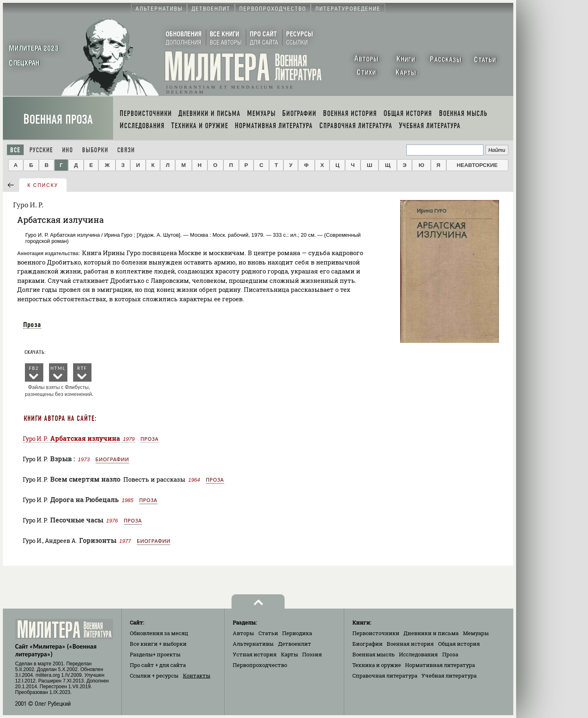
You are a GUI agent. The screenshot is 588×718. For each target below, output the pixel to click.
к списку (43, 185)
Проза (32, 325)
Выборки (95, 150)
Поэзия (312, 654)
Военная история (410, 644)
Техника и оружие (377, 665)
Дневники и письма (431, 633)
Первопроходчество (260, 665)
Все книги (158, 644)
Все (15, 150)
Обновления (159, 633)
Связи (126, 150)
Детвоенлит (295, 644)
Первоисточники (376, 633)
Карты (290, 654)
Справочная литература (385, 676)
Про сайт (158, 665)
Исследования (418, 654)
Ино (68, 150)
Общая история (459, 644)
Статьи (268, 633)
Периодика (297, 633)
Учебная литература (449, 676)
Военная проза (58, 119)
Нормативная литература (440, 665)
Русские (41, 150)
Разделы (155, 654)
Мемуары (476, 633)
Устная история (255, 654)
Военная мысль (374, 654)
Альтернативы (253, 644)
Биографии (112, 459)
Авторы (243, 633)
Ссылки (154, 676)
